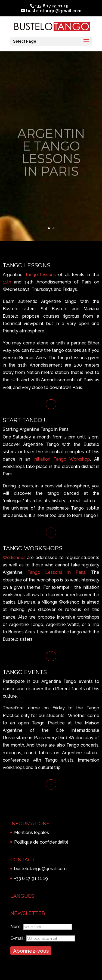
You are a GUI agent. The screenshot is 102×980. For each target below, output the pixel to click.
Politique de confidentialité (41, 842)
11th (7, 282)
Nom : (17, 927)
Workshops (14, 558)
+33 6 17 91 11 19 (31, 878)
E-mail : (18, 938)
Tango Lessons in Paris (56, 572)
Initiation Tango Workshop (62, 459)
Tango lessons (40, 275)
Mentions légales (32, 833)
